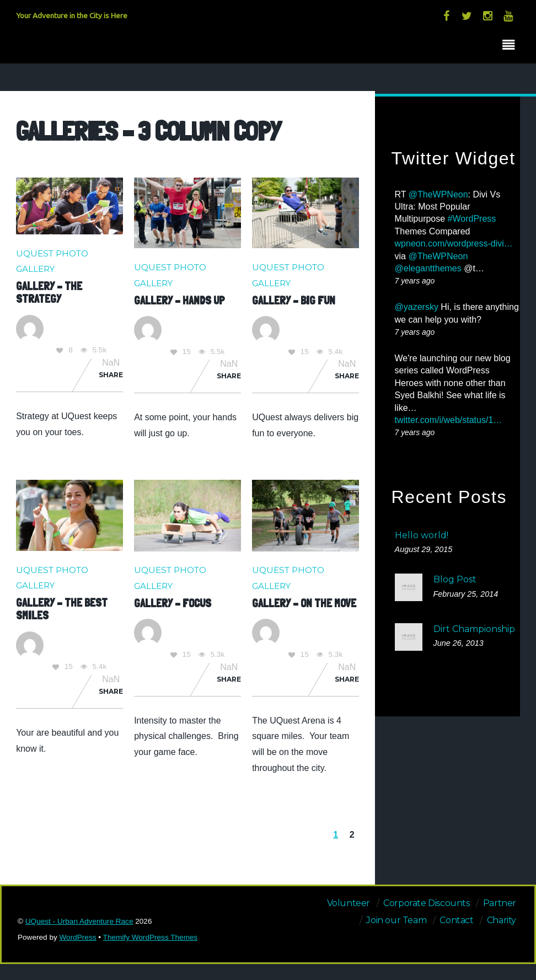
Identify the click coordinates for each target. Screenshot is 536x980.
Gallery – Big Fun (294, 300)
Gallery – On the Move (304, 603)
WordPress (78, 937)
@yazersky (417, 307)
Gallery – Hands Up (179, 300)
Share (111, 375)
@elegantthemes (428, 268)
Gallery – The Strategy (49, 292)
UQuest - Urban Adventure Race (79, 921)
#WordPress (472, 219)
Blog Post (455, 579)
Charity (502, 920)
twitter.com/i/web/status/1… (449, 420)
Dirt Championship (474, 629)
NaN (111, 363)
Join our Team (396, 920)
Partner (500, 903)
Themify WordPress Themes (151, 937)
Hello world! (422, 535)
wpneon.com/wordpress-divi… (454, 243)
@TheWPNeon (438, 194)
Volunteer (349, 903)
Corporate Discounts (426, 903)
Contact (456, 920)
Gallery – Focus (173, 603)
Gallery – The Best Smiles (62, 609)
